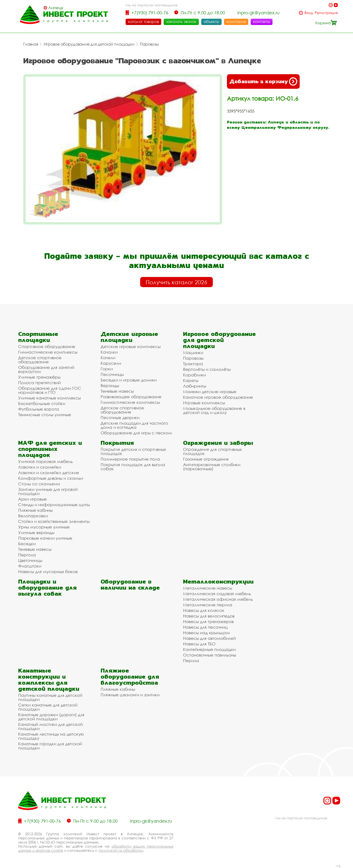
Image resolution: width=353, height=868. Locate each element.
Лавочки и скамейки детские (49, 473)
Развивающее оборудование (131, 397)
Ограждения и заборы (218, 443)
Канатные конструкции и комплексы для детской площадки (49, 680)
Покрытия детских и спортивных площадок (133, 451)
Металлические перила (208, 605)
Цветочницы (30, 560)
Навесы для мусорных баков (48, 572)
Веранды (110, 385)
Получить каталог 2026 (176, 282)
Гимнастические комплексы (48, 352)
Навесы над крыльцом (206, 633)
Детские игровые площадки (129, 337)
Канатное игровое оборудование (218, 397)
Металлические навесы (208, 588)
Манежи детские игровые (210, 392)
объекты (211, 22)
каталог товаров (143, 22)
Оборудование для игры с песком (136, 433)
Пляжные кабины (35, 510)
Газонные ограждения (206, 459)
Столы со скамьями (39, 484)
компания (236, 22)
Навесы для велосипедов (209, 616)
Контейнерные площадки (209, 649)
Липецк (56, 8)
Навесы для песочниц (205, 627)
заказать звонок (181, 22)
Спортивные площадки (38, 337)
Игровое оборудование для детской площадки (89, 44)
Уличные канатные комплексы (49, 398)
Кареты (191, 380)
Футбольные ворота (39, 409)
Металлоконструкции (218, 581)
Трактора (193, 364)
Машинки (193, 353)
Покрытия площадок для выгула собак (133, 467)
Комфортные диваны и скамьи (51, 478)
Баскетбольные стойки (42, 403)
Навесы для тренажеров (208, 621)
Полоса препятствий (39, 383)
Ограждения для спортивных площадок (212, 451)
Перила (191, 661)
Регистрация (326, 13)
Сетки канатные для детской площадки (48, 707)
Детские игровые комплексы (131, 346)
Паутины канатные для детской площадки (50, 697)
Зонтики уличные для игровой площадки (48, 491)
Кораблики (194, 375)
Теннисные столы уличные (45, 415)
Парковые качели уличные (45, 538)
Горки (107, 369)
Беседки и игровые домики (129, 380)
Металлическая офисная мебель (218, 599)
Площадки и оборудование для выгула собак (47, 588)
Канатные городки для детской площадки (50, 746)
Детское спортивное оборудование (40, 360)
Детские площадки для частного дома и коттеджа (134, 425)
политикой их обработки (121, 850)
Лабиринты (195, 386)
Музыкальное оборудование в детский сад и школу (214, 410)
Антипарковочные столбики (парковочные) (212, 467)
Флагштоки (30, 566)
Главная (31, 44)
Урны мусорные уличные (44, 527)
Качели (108, 358)
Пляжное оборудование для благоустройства (130, 677)
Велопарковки (33, 516)
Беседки (27, 544)
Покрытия (117, 443)
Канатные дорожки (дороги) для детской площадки (51, 717)
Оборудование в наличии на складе (130, 584)
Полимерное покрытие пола (130, 459)
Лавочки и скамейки (40, 467)
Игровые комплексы (204, 403)
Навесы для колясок (204, 610)
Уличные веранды (36, 532)
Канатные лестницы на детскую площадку (51, 736)
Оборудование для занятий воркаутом (46, 369)
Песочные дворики (120, 418)
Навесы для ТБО (199, 644)
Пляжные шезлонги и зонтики (130, 695)
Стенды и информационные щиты (54, 505)
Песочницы (112, 374)
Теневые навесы (117, 391)
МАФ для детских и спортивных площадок (50, 449)
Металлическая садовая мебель (217, 594)
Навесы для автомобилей (209, 638)
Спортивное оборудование (47, 346)
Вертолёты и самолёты (207, 369)
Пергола (27, 555)
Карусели (111, 363)
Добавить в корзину (263, 81)
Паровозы (149, 44)
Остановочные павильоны (210, 655)
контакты (262, 22)
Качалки (109, 352)
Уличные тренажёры (39, 377)
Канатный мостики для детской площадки (50, 726)
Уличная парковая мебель (45, 461)
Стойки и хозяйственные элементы (54, 521)
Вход (309, 13)
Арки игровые (32, 499)
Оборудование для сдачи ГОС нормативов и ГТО (50, 390)
